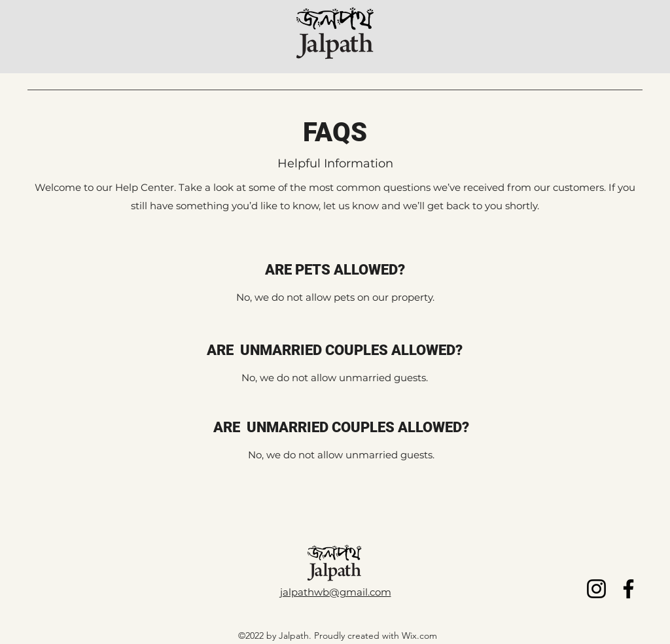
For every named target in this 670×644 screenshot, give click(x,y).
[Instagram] (596, 589)
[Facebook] (628, 589)
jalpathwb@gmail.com (336, 592)
